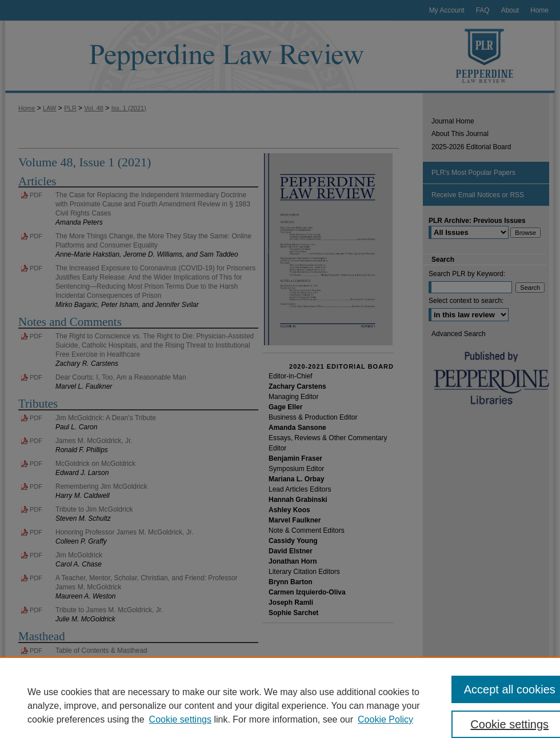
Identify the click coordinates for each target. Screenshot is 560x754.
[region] (280, 705)
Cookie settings (180, 719)
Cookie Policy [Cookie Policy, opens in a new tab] (385, 719)
